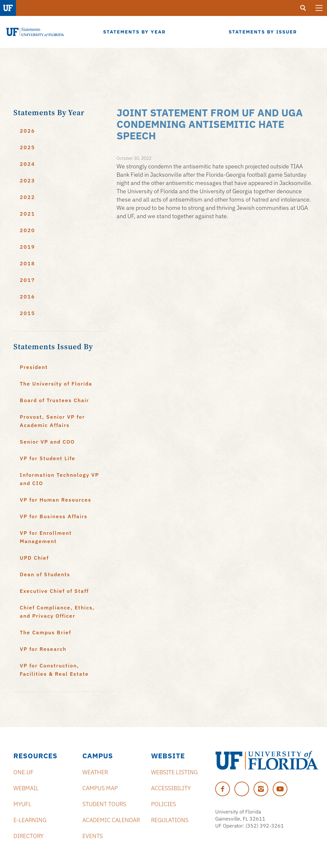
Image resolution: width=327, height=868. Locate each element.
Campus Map (100, 788)
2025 (27, 147)
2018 (27, 263)
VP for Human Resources (56, 500)
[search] (303, 8)
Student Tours (104, 804)
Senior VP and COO (47, 442)
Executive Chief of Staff (54, 591)
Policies (163, 804)
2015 (27, 313)
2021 (27, 214)
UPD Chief (34, 558)
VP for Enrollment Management (46, 537)
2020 (27, 230)
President (34, 367)
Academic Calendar (111, 820)
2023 (27, 180)
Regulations (170, 820)
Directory (28, 836)
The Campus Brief (46, 632)
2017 (27, 280)
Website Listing (174, 772)
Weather (95, 772)
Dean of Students (45, 574)
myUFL (22, 804)
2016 (27, 297)
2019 (27, 247)
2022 (27, 197)
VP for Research (43, 649)
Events (93, 836)
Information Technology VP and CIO (59, 479)
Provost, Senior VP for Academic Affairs (52, 421)
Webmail (26, 788)
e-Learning (30, 820)
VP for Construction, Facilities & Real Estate (54, 670)
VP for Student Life (48, 458)
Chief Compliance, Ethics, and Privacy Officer (57, 612)
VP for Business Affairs (54, 516)
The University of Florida (56, 384)
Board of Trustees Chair (54, 400)
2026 (27, 131)
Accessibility (171, 788)
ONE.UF (23, 772)
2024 (27, 164)
